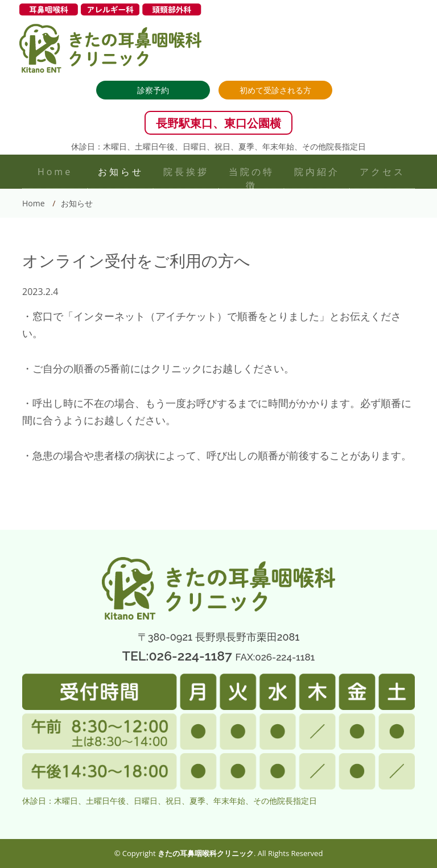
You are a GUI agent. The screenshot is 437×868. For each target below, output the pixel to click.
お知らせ (121, 172)
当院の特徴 (252, 178)
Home (55, 172)
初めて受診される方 (275, 90)
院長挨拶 (186, 172)
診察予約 (153, 90)
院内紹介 (317, 172)
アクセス (382, 172)
